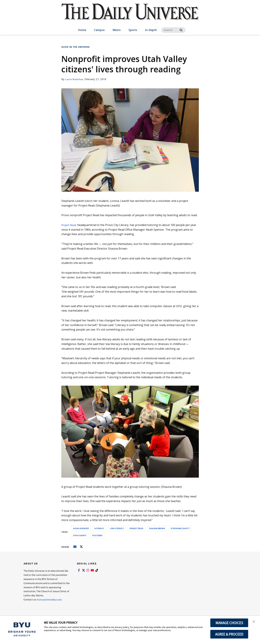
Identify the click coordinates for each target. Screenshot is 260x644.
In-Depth (151, 30)
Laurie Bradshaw (75, 79)
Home (82, 30)
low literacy (117, 528)
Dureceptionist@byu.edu (51, 599)
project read (136, 528)
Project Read (69, 225)
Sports (133, 30)
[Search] (173, 30)
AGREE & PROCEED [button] (229, 634)
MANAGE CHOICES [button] (229, 623)
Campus (99, 30)
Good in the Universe (76, 47)
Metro (117, 30)
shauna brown (157, 528)
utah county (80, 535)
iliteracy (99, 528)
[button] (254, 622)
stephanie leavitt (180, 528)
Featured (97, 535)
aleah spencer (81, 528)
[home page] (130, 15)
